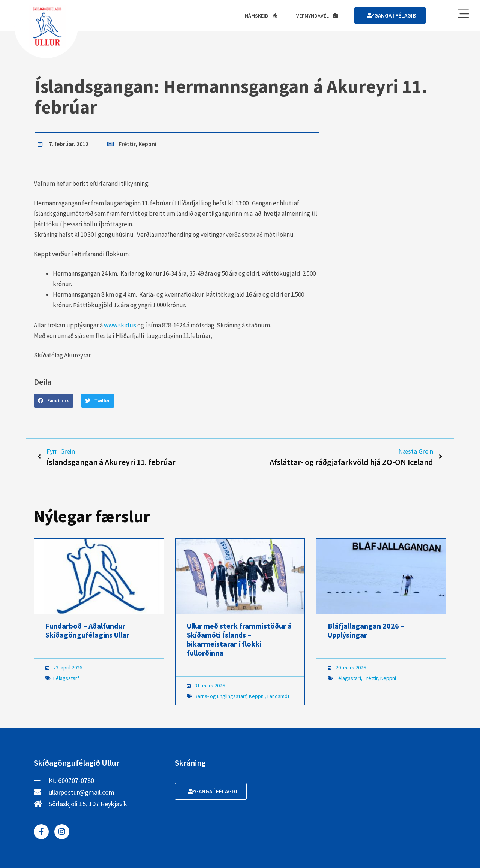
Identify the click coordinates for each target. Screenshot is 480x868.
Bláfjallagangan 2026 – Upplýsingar (366, 630)
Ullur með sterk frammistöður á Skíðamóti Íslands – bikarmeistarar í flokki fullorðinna (239, 639)
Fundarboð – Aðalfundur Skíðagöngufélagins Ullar (87, 630)
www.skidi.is (120, 325)
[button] (54, 401)
